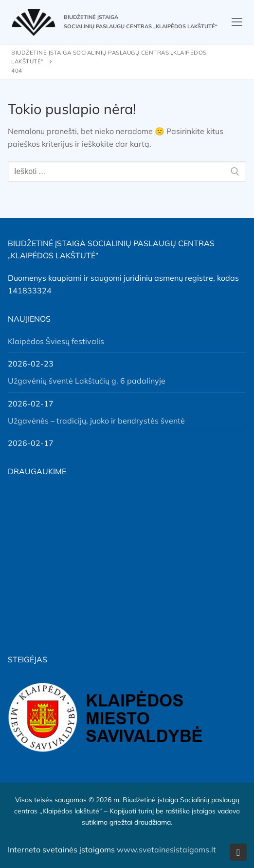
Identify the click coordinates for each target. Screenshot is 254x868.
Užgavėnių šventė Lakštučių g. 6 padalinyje (87, 381)
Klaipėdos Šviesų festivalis (56, 341)
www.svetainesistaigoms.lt (166, 849)
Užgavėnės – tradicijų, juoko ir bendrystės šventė (96, 421)
